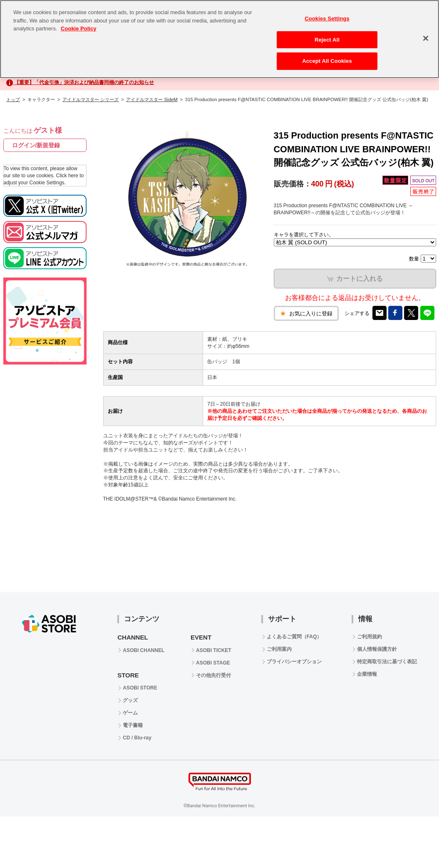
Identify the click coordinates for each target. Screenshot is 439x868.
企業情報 (367, 674)
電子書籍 (133, 725)
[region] (219, 39)
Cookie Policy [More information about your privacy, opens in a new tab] (78, 29)
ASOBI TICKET (214, 650)
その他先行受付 (213, 675)
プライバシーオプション (294, 662)
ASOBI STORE (140, 688)
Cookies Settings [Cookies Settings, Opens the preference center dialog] (327, 19)
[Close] (426, 38)
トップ (13, 99)
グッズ (130, 700)
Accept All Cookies (327, 61)
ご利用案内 (279, 649)
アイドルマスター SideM (152, 99)
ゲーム (130, 713)
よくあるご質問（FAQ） (294, 637)
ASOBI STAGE (213, 663)
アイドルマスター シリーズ (91, 99)
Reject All (327, 40)
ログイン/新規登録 (36, 145)
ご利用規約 (370, 637)
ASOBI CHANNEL (144, 650)
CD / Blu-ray (137, 738)
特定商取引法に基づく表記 (387, 662)
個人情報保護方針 (377, 649)
